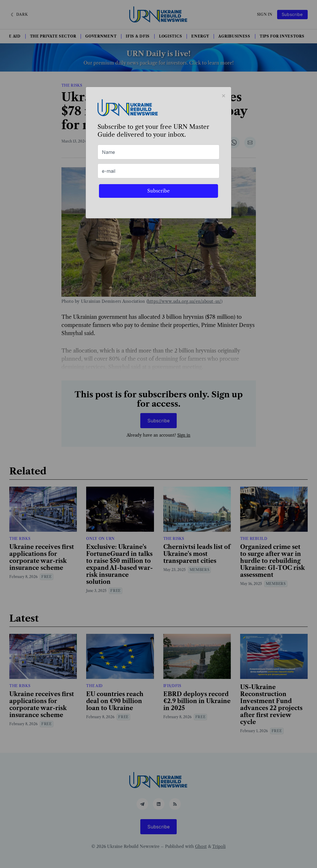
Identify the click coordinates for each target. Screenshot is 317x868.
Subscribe (158, 191)
